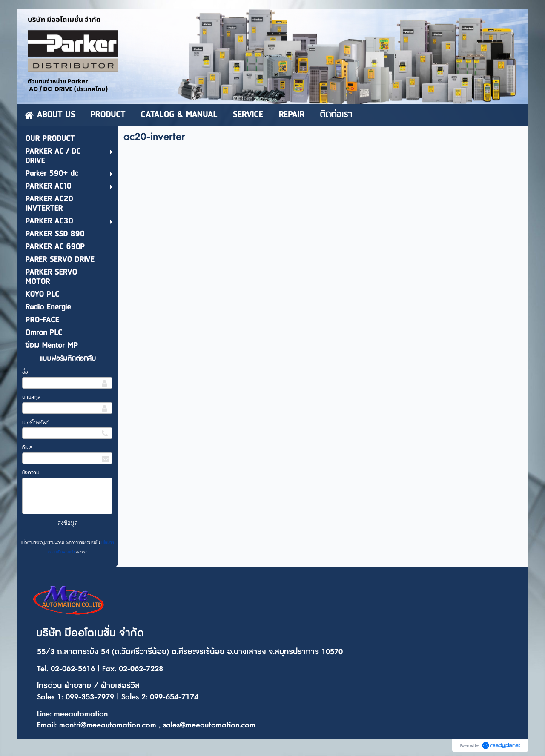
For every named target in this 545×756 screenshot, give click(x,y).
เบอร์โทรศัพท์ (36, 422)
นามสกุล (31, 397)
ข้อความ (31, 473)
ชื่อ (25, 372)
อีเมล (27, 448)
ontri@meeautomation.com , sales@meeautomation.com (160, 725)
